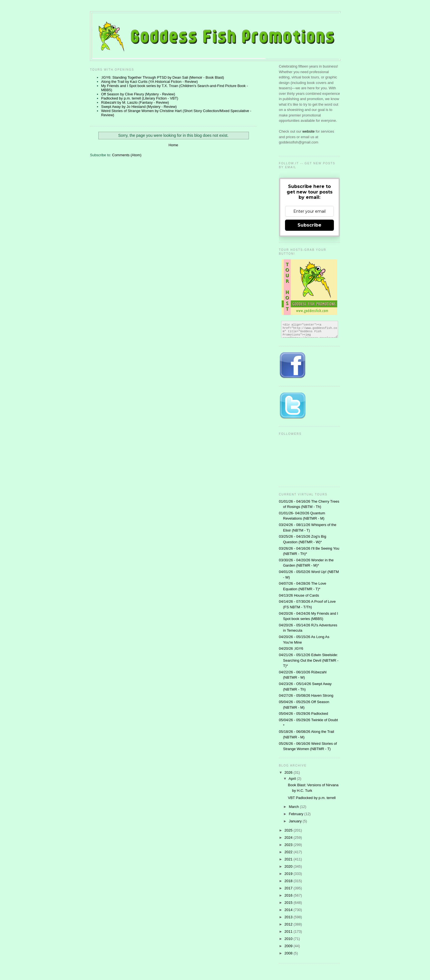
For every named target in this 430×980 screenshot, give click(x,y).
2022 (289, 852)
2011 (289, 931)
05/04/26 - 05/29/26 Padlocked (303, 714)
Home (173, 145)
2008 (289, 953)
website (309, 131)
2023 (289, 845)
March (294, 807)
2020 (289, 866)
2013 (289, 917)
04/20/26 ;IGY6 (291, 648)
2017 (289, 888)
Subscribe (309, 225)
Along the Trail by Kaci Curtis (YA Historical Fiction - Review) (149, 82)
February (297, 814)
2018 (289, 881)
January (296, 821)
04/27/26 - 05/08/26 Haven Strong (306, 695)
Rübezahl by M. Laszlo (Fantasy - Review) (135, 102)
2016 (289, 895)
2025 (289, 830)
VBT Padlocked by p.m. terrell (312, 798)
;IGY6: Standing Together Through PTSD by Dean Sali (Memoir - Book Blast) (162, 77)
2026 (289, 772)
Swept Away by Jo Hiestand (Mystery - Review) (139, 107)
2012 (289, 924)
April (293, 779)
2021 (289, 859)
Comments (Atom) (127, 155)
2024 (289, 838)
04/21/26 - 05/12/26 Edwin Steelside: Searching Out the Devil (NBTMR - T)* (309, 660)
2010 (289, 939)
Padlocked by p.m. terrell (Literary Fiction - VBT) (140, 98)
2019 (289, 874)
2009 (289, 946)
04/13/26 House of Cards (299, 595)
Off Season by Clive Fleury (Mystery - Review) (138, 94)
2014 (289, 910)
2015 (289, 903)
